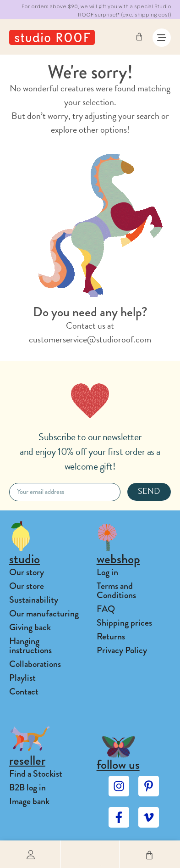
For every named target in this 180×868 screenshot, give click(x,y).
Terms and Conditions (116, 591)
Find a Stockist (36, 774)
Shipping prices (124, 623)
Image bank (29, 801)
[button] (90, 854)
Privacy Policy (122, 650)
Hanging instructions (30, 646)
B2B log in (27, 787)
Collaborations (35, 664)
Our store (27, 586)
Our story (27, 572)
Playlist (22, 678)
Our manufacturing (44, 613)
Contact (24, 692)
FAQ (106, 609)
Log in (107, 572)
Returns (111, 636)
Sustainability (34, 600)
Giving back (30, 627)
